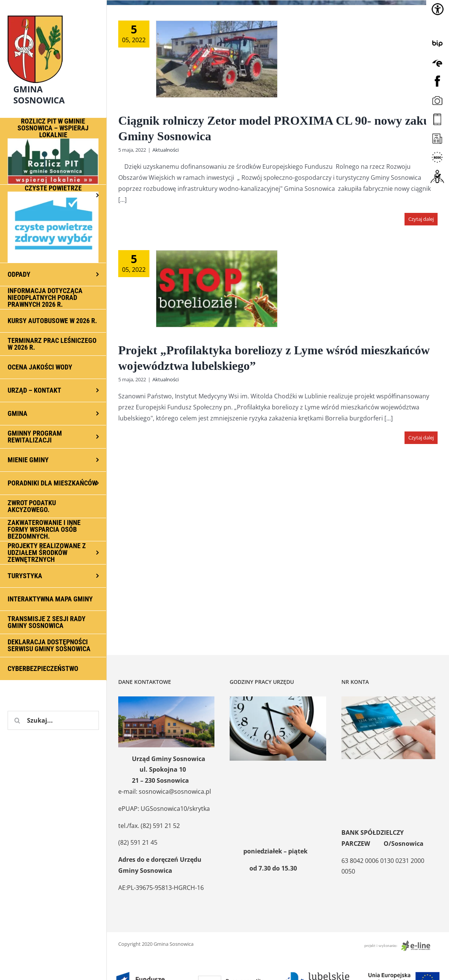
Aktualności (166, 150)
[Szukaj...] (53, 720)
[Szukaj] (17, 720)
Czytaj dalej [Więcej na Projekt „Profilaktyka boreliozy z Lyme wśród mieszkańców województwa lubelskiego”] (421, 438)
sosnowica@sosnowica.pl (175, 791)
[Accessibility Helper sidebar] (438, 9)
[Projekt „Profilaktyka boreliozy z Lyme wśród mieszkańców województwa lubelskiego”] (217, 289)
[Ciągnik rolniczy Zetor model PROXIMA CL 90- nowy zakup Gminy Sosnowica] (217, 59)
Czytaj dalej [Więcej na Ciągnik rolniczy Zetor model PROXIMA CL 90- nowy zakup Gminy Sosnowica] (421, 219)
